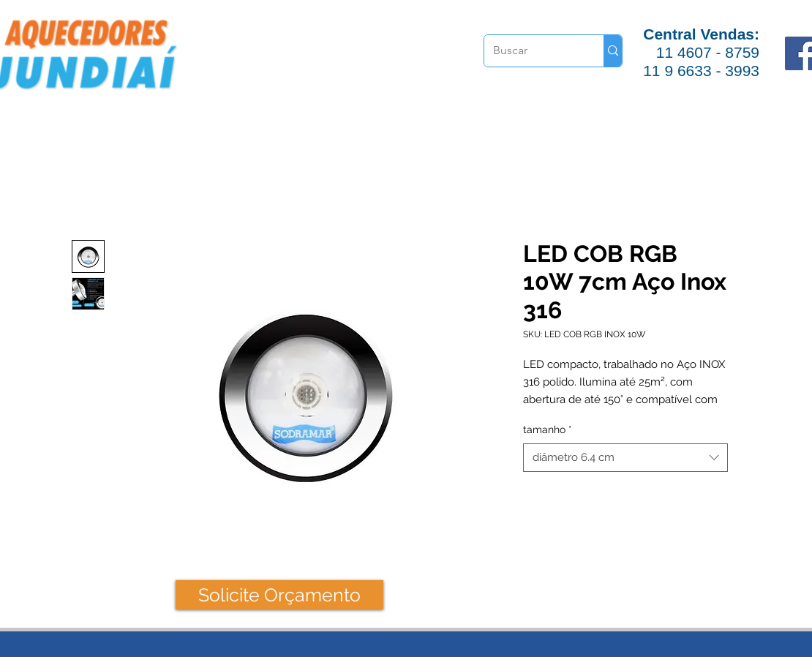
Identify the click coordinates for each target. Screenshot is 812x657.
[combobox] (625, 458)
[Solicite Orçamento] (279, 595)
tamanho (548, 429)
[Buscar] (533, 51)
